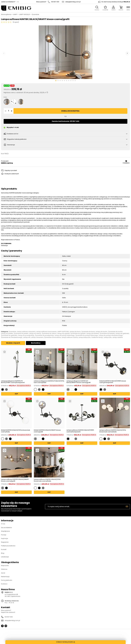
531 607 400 (55, 2)
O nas (3, 524)
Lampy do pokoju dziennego (65, 335)
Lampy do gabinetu (122, 334)
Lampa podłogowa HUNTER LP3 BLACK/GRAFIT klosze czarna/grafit (79, 382)
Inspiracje (5, 538)
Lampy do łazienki (93, 334)
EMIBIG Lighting (7, 163)
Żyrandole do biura (88, 332)
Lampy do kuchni (101, 332)
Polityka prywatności (8, 546)
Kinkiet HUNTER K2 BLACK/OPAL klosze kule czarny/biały (16, 431)
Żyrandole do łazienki (107, 334)
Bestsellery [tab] (36, 343)
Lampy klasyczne (85, 337)
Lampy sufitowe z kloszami (26, 332)
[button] (5, 111)
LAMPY (15, 14)
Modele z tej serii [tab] (13, 343)
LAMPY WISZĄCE (25, 14)
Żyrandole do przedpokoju (44, 335)
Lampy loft (27, 337)
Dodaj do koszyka (70, 111)
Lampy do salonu (35, 334)
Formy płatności (7, 580)
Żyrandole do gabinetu (9, 335)
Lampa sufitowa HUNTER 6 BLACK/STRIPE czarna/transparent (80, 431)
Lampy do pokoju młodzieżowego (111, 335)
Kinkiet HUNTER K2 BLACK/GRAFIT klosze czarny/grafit (47, 431)
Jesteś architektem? (8, 2)
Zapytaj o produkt (11, 170)
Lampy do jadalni (7, 334)
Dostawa (4, 584)
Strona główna (6, 14)
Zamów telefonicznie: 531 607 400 (65, 121)
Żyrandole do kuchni (115, 332)
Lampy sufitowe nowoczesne (46, 332)
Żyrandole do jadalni (21, 334)
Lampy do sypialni (63, 334)
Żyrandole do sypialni (78, 334)
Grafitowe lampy (97, 337)
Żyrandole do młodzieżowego (12, 337)
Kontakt (4, 549)
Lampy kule (108, 337)
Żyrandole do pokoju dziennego (87, 335)
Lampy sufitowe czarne (70, 337)
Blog (3, 553)
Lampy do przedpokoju (26, 335)
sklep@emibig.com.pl (73, 2)
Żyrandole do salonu (49, 334)
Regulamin (5, 542)
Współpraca (5, 531)
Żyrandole (35, 14)
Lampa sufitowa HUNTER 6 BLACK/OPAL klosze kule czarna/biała (113, 431)
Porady (4, 535)
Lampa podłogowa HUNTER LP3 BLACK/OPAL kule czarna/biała (49, 382)
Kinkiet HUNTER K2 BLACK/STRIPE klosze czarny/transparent (113, 382)
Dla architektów (6, 528)
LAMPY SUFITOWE (63, 332)
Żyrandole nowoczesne (52, 337)
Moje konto (5, 566)
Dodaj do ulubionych (12, 174)
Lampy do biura (75, 332)
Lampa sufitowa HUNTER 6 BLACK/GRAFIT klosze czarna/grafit (15, 480)
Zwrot (3, 573)
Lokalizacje (5, 557)
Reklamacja (5, 577)
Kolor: (5, 97)
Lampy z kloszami (37, 337)
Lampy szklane (118, 337)
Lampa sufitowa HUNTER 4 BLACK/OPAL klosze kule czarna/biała (47, 480)
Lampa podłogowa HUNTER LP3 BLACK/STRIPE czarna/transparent (13, 382)
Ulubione (4, 569)
